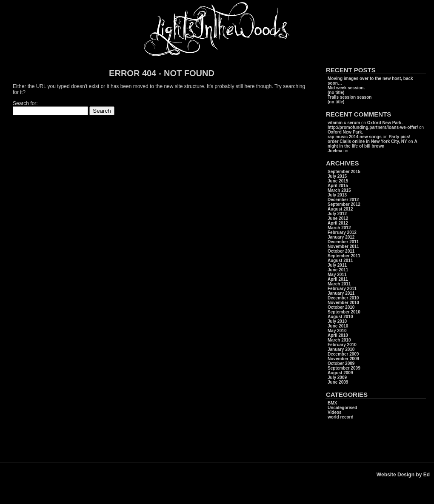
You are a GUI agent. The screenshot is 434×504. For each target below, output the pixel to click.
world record (341, 417)
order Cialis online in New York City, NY (367, 141)
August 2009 (340, 373)
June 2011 (338, 270)
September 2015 (344, 172)
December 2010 (343, 298)
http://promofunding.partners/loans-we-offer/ (373, 127)
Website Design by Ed (403, 475)
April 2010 (338, 335)
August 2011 (340, 261)
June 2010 (338, 326)
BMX (332, 403)
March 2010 (339, 340)
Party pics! (399, 137)
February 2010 (342, 345)
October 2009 (341, 363)
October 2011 (341, 251)
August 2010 (340, 317)
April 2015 (338, 186)
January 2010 (341, 349)
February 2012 (342, 232)
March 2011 (339, 284)
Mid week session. (346, 88)
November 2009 (343, 359)
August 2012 (340, 209)
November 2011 (343, 246)
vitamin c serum (344, 123)
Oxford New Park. (385, 123)
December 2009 (343, 354)
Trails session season (350, 97)
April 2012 (338, 223)
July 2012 (337, 214)
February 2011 (342, 289)
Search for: (25, 103)
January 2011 (341, 293)
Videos (335, 412)
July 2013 (337, 195)
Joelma (335, 151)
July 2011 (337, 265)
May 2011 (337, 275)
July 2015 (337, 176)
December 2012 (343, 200)
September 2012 (344, 204)
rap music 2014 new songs (355, 137)
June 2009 (338, 382)
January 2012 (341, 237)
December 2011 (343, 242)
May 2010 (337, 331)
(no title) (336, 93)
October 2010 (341, 307)
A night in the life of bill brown (372, 144)
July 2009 (337, 377)
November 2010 (343, 303)
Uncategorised (342, 408)
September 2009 (344, 368)
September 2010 (344, 312)
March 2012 (339, 228)
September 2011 (344, 256)
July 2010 (337, 321)
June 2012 (338, 218)
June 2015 (338, 181)
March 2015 (339, 190)
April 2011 (338, 279)
